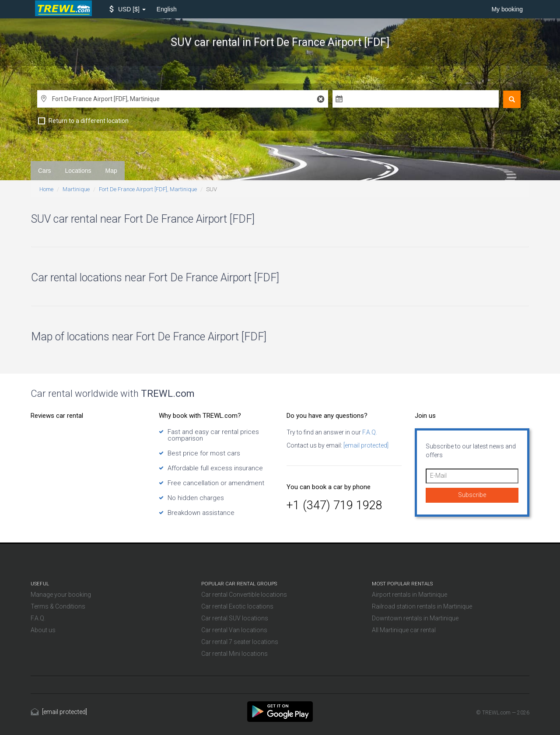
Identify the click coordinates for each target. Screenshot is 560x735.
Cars (45, 171)
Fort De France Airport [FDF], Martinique (148, 189)
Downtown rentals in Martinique (415, 618)
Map (111, 171)
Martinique (76, 189)
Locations (78, 171)
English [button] (167, 9)
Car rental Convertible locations (244, 595)
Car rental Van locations (234, 630)
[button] (128, 9)
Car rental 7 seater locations (240, 642)
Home (46, 189)
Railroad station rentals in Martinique (422, 606)
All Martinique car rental (404, 630)
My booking (507, 9)
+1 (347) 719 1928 (334, 505)
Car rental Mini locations (234, 654)
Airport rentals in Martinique (409, 595)
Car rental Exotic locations (237, 606)
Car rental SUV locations (235, 618)
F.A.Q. (369, 432)
